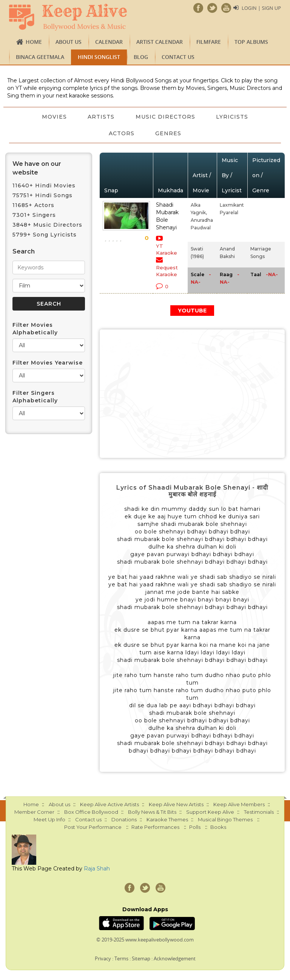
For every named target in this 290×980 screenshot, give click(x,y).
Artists (101, 117)
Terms (121, 958)
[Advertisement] (192, 394)
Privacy (103, 958)
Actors (122, 133)
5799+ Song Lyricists (45, 235)
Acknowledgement (175, 958)
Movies (54, 117)
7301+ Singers (34, 215)
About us (69, 42)
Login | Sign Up (261, 8)
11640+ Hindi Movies (44, 185)
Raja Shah (97, 869)
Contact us (178, 57)
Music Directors (165, 117)
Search (24, 251)
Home (34, 42)
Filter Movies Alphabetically (35, 329)
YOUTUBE (192, 311)
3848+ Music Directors (47, 225)
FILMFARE (209, 42)
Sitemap (141, 958)
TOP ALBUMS (251, 42)
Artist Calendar (160, 42)
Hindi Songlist (99, 57)
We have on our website (37, 168)
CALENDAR (109, 42)
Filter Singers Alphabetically (35, 397)
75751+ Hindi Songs (42, 195)
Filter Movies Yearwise (48, 363)
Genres (169, 133)
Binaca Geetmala (40, 57)
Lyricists (232, 117)
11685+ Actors (33, 205)
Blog (141, 57)
